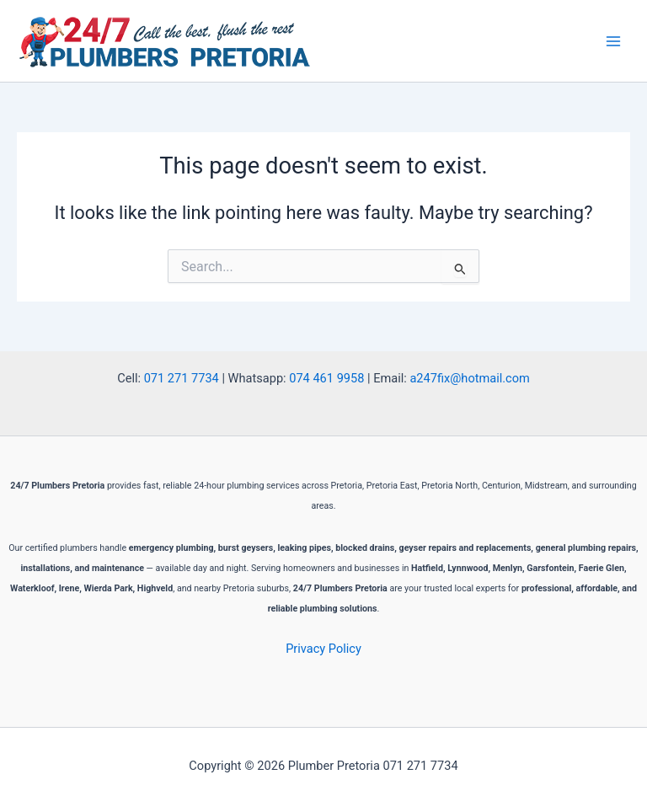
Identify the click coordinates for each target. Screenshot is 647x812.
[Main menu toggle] (613, 40)
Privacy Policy (323, 649)
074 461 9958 (326, 378)
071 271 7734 (182, 378)
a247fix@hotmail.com (469, 378)
